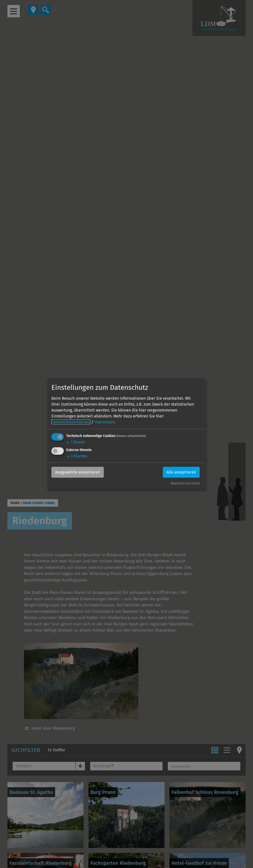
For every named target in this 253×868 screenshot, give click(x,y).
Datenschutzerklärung (71, 422)
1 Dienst (75, 442)
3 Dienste (77, 456)
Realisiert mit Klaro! (185, 483)
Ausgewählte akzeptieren (78, 472)
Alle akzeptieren (181, 472)
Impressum (104, 422)
